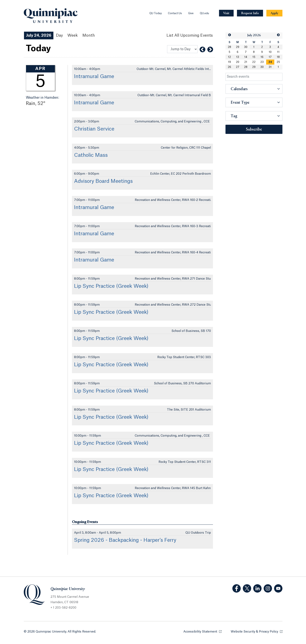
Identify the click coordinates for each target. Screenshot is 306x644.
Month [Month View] (89, 35)
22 (254, 62)
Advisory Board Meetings (103, 181)
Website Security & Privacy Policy (257, 631)
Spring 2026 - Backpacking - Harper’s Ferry (125, 540)
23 (262, 62)
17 (270, 57)
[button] (229, 35)
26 (229, 67)
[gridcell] (270, 62)
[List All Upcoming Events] (190, 36)
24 (270, 62)
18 (278, 57)
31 (270, 67)
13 (238, 57)
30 (246, 47)
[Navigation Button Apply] (274, 13)
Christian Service (94, 129)
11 (278, 52)
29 (238, 47)
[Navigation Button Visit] (226, 13)
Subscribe (254, 130)
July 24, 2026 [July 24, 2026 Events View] (39, 35)
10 (270, 52)
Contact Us (175, 13)
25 (278, 62)
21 (246, 62)
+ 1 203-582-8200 (63, 608)
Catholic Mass (91, 155)
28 (229, 47)
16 (262, 57)
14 (246, 57)
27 (238, 67)
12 (229, 57)
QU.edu (204, 13)
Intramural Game (94, 77)
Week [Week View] (73, 35)
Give (191, 13)
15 (254, 57)
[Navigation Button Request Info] (250, 13)
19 (229, 62)
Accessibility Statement (202, 631)
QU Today (156, 13)
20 (238, 62)
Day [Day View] (59, 35)
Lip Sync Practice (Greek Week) (111, 286)
